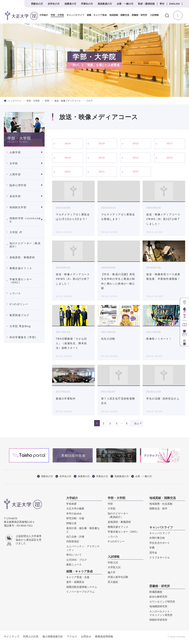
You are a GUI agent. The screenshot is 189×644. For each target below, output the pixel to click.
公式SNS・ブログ (77, 561)
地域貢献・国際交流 (119, 15)
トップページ (13, 101)
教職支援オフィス (21, 268)
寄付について (74, 556)
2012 (68, 173)
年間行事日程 (157, 539)
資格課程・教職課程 (22, 257)
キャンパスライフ (75, 15)
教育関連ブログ (19, 315)
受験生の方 (37, 4)
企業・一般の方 (125, 4)
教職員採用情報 (104, 638)
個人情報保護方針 (53, 638)
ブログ (89, 101)
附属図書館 (156, 593)
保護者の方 (70, 4)
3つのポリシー (19, 304)
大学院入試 (114, 569)
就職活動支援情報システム (82, 588)
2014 (136, 158)
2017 (170, 144)
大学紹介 (44, 15)
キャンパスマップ (160, 534)
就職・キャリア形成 (97, 15)
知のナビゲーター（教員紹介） (25, 245)
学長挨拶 (71, 505)
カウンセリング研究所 (162, 603)
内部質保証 (73, 543)
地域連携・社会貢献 (161, 505)
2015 (102, 158)
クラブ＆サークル (160, 559)
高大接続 (113, 583)
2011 (102, 173)
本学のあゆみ (74, 515)
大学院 (16, 232)
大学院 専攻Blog (20, 326)
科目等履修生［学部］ (24, 337)
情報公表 (71, 524)
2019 (102, 144)
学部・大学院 (57, 15)
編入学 (112, 574)
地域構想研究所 (158, 608)
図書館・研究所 (139, 15)
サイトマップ (12, 638)
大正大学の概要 (75, 510)
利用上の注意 (31, 638)
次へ (137, 424)
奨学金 (153, 554)
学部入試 (113, 564)
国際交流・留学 (158, 510)
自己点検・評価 (75, 538)
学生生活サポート (160, 544)
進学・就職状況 (75, 583)
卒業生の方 (87, 4)
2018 (136, 144)
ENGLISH (175, 4)
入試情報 (154, 15)
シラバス (15, 293)
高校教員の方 (105, 4)
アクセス (72, 638)
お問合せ (86, 638)
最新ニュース (74, 566)
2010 (136, 173)
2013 (170, 158)
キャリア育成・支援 (78, 578)
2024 (68, 144)
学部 (47, 101)
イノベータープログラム (80, 593)
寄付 (162, 4)
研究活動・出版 (75, 520)
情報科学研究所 (158, 621)
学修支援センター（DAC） (21, 281)
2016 (68, 158)
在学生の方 (54, 4)
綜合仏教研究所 (158, 598)
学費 (152, 549)
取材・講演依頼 (146, 4)
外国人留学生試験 (118, 578)
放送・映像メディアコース (68, 101)
